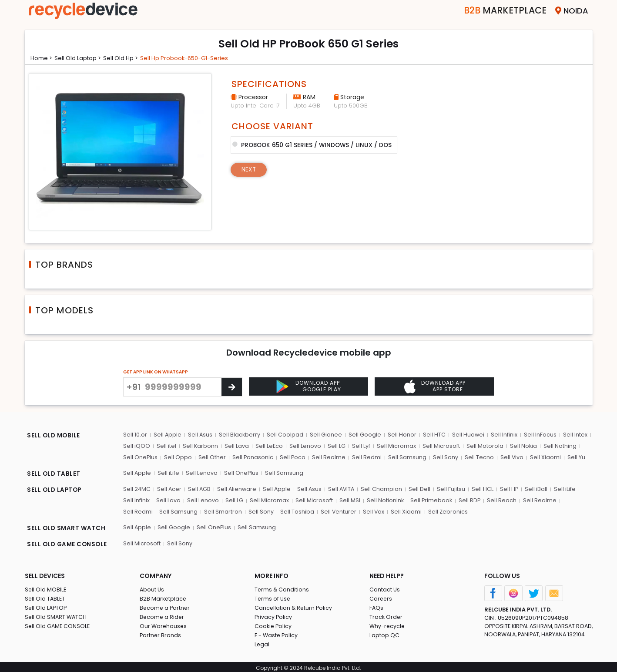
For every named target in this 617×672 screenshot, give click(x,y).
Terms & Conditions (282, 587)
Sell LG (335, 446)
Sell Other (212, 457)
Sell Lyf (359, 446)
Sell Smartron (186, 511)
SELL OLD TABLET (54, 474)
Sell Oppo (178, 457)
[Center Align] (232, 387)
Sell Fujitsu (451, 489)
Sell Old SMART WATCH (57, 615)
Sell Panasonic (252, 457)
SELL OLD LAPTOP (55, 490)
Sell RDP (467, 499)
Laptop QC (384, 633)
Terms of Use (273, 596)
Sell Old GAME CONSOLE (58, 624)
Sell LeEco (268, 446)
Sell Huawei (466, 435)
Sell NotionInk (382, 499)
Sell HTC (432, 435)
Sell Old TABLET (45, 596)
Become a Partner (166, 606)
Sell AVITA (342, 489)
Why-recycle (388, 624)
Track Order (386, 615)
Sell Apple (167, 435)
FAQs (377, 606)
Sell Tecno (477, 457)
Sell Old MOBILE (46, 587)
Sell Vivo (509, 457)
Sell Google (364, 435)
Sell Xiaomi (542, 457)
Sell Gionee (325, 435)
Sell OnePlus (141, 457)
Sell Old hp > (127, 58)
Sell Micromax (394, 446)
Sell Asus (200, 435)
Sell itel (166, 446)
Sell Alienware (237, 489)
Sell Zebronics (410, 511)
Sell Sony (443, 457)
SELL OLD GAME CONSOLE (68, 543)
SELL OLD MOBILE (54, 436)
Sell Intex (572, 435)
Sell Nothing (556, 446)
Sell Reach (499, 499)
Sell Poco (292, 457)
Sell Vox (336, 511)
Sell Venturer (301, 511)
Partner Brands (161, 633)
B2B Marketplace (164, 596)
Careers (381, 596)
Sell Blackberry (239, 435)
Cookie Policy (274, 624)
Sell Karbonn (200, 446)
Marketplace (498, 11)
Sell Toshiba (260, 511)
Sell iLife (168, 473)
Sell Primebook (429, 499)
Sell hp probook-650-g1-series (194, 58)
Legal (262, 642)
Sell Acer (169, 489)
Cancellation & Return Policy (294, 606)
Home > (43, 58)
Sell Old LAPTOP (47, 606)
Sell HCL (483, 489)
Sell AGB (200, 489)
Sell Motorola (481, 446)
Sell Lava (236, 446)
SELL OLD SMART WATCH (67, 527)
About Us (152, 587)
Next (250, 169)
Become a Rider (163, 615)
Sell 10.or (135, 435)
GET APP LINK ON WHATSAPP (156, 372)
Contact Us (385, 587)
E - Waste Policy (277, 633)
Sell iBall (536, 489)
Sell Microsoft (438, 446)
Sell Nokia (520, 446)
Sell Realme (328, 457)
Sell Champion (383, 489)
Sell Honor (400, 435)
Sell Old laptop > (82, 58)
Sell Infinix (501, 435)
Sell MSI (347, 499)
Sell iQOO (137, 446)
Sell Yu (573, 457)
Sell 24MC (137, 489)
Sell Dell (420, 489)
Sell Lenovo (304, 446)
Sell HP (509, 489)
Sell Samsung (406, 457)
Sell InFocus (537, 435)
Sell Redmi (366, 457)
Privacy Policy (274, 615)
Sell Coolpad (285, 435)
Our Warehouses (164, 624)
